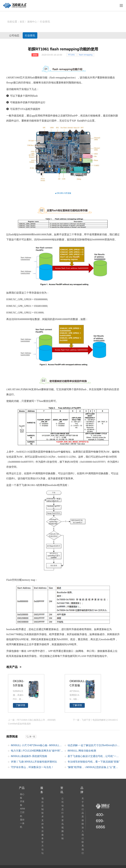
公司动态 (17, 35)
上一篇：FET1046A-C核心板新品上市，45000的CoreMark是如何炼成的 (32, 721)
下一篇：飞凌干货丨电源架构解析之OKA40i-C (95, 720)
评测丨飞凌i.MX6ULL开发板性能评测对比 (34, 761)
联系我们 (83, 827)
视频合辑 (63, 818)
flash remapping (86, 55)
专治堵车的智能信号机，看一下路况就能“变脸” (94, 761)
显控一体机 (21, 829)
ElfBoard (69, 851)
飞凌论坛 (59, 851)
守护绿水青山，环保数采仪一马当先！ (32, 767)
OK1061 (60, 193)
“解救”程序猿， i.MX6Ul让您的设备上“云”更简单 (93, 767)
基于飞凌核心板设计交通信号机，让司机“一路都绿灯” (93, 756)
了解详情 (20, 705)
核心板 (21, 796)
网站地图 (92, 858)
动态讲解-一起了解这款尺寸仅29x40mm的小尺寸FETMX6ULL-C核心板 (92, 745)
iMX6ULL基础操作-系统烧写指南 (29, 756)
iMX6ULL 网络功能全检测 (82, 750)
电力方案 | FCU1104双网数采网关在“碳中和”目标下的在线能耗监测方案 (36, 751)
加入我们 (83, 818)
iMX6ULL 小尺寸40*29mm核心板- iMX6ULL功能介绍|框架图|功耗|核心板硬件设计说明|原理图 (37, 745)
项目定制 (43, 800)
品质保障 (83, 809)
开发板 (68, 193)
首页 (22, 22)
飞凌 (24, 485)
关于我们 (83, 800)
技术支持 (43, 809)
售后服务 (43, 818)
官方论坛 (43, 827)
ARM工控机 (21, 816)
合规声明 (79, 851)
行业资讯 (46, 22)
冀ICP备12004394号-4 (75, 858)
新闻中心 (33, 22)
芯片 (22, 78)
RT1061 (72, 55)
